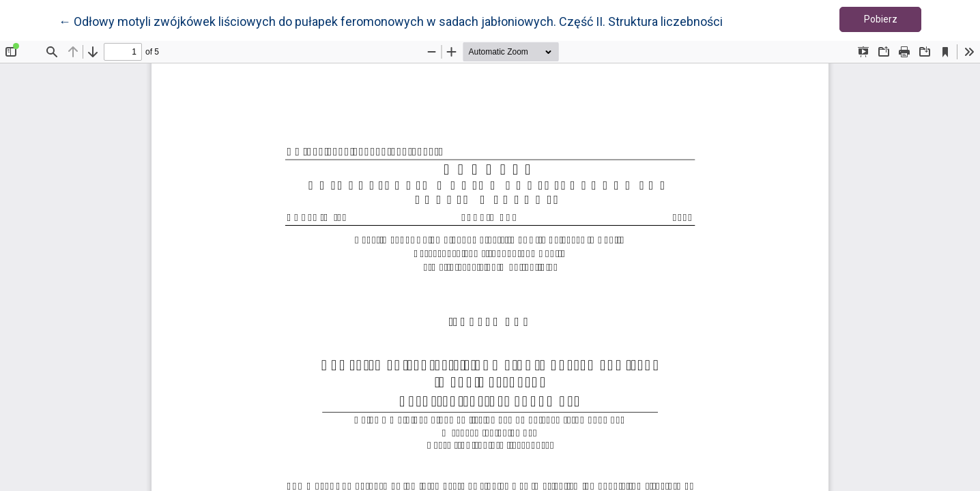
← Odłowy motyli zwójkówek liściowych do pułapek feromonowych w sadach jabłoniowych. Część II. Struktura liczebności (391, 20)
